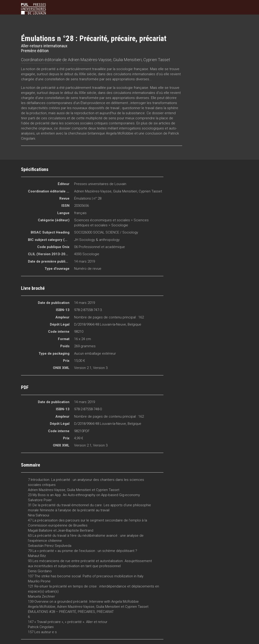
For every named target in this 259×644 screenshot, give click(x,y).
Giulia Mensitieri (127, 60)
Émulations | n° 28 (88, 198)
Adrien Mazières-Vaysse (90, 60)
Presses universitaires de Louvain (100, 184)
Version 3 (100, 368)
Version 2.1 (83, 368)
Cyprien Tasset (157, 60)
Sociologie (120, 225)
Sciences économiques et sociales (102, 220)
